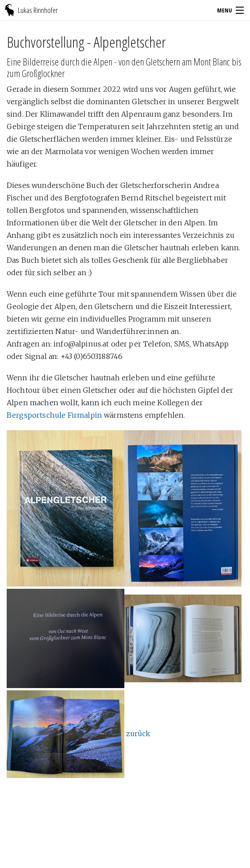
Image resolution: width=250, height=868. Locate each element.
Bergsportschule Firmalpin (54, 415)
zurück (138, 734)
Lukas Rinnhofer (38, 10)
